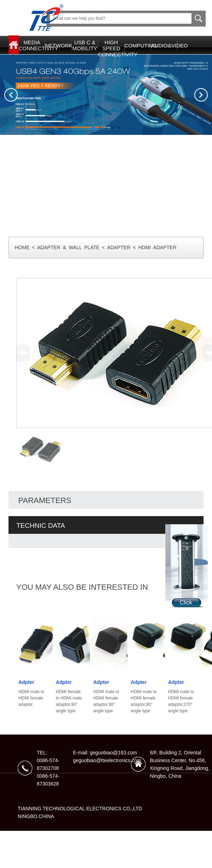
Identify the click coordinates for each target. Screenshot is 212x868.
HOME (22, 247)
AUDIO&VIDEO (164, 45)
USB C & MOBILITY (85, 45)
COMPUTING (138, 45)
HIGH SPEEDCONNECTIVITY (111, 48)
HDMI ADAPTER (157, 247)
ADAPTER (119, 247)
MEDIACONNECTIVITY (32, 45)
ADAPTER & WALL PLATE (68, 247)
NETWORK (58, 45)
